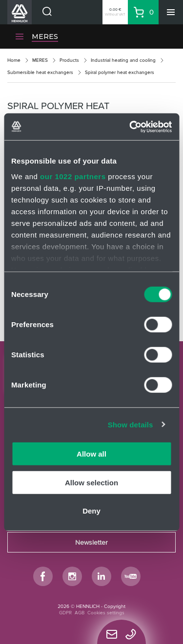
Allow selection (91, 482)
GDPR (65, 613)
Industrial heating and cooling (123, 60)
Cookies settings (106, 613)
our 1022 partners (73, 176)
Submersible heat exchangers (40, 72)
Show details (131, 424)
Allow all (91, 454)
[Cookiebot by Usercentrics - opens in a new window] (130, 127)
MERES (45, 37)
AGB (80, 613)
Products (69, 60)
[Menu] (171, 12)
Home (14, 60)
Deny (91, 511)
